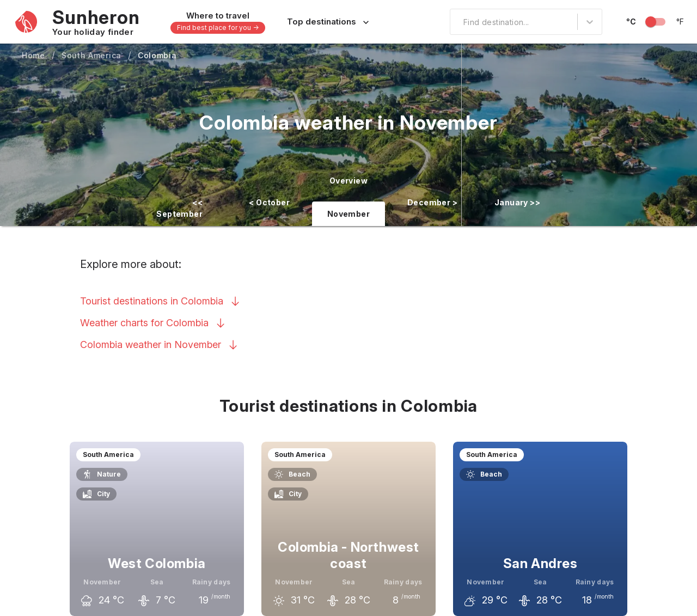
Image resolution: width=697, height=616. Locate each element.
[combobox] (457, 22)
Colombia (157, 55)
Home (33, 55)
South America (91, 55)
